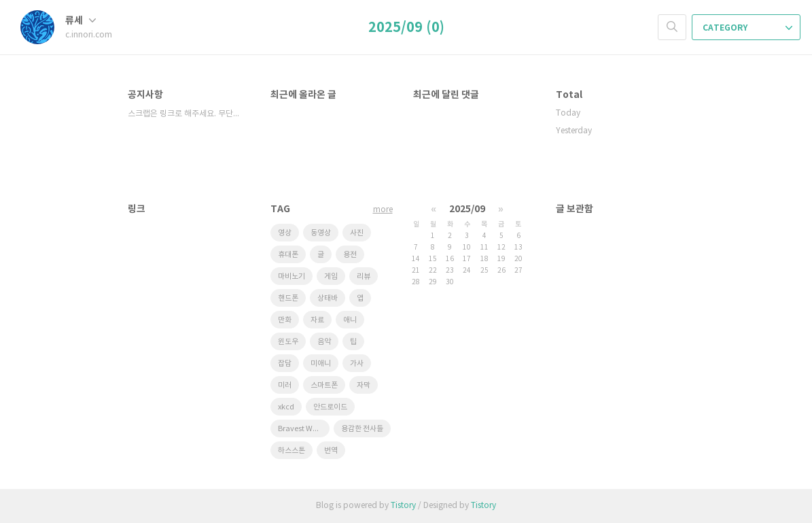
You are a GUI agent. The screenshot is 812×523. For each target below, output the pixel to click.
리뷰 (364, 276)
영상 (285, 233)
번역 (331, 451)
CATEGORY (747, 28)
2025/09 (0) (406, 28)
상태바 (328, 298)
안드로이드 (330, 407)
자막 (364, 385)
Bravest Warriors (304, 429)
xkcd (286, 407)
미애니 (321, 364)
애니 (350, 320)
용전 (350, 255)
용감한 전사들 (362, 429)
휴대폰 (288, 255)
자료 (317, 320)
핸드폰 (288, 298)
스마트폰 (324, 385)
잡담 (285, 364)
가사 (357, 364)
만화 (285, 320)
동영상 (321, 233)
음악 (324, 342)
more (383, 210)
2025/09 (467, 209)
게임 (331, 276)
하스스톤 (292, 451)
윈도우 (288, 342)
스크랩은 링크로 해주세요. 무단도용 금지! (186, 114)
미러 (285, 385)
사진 (357, 233)
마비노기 (292, 276)
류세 (81, 21)
